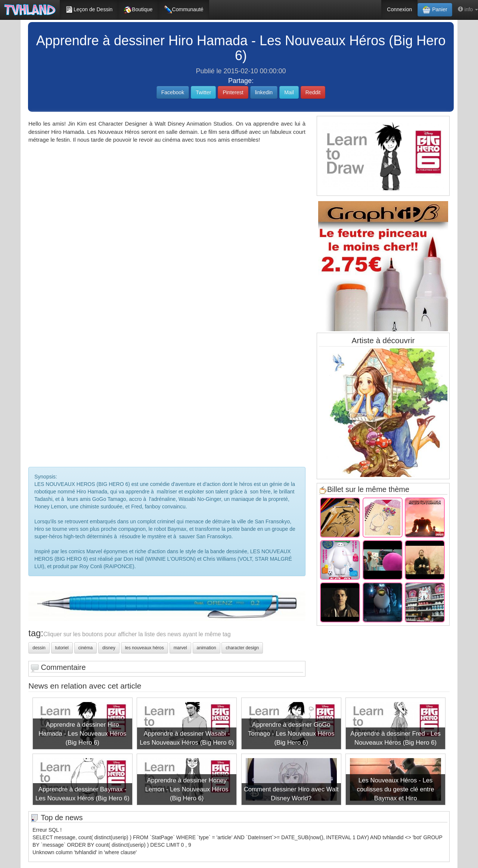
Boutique (138, 10)
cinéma (86, 648)
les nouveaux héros (145, 648)
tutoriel (62, 648)
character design (242, 648)
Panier (435, 10)
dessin (39, 648)
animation (207, 648)
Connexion (399, 9)
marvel (180, 648)
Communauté (184, 10)
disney (109, 648)
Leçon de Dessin (89, 10)
